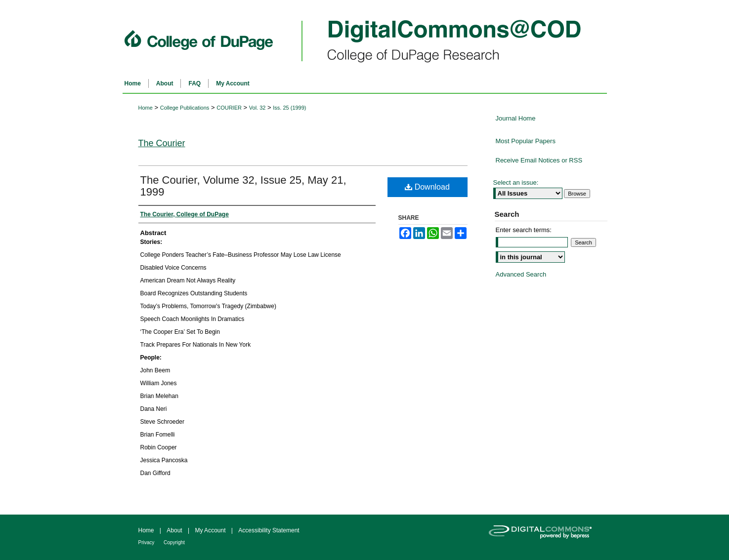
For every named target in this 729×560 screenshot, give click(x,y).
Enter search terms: (524, 230)
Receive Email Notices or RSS (539, 160)
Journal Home (516, 118)
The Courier (162, 143)
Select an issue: (516, 182)
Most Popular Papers (526, 141)
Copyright (174, 542)
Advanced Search (521, 274)
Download (427, 187)
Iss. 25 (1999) (289, 108)
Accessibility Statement (269, 530)
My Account (211, 530)
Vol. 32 (257, 108)
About (175, 530)
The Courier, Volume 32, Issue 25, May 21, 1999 (243, 186)
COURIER (229, 108)
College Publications (185, 108)
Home (146, 108)
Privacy (147, 542)
